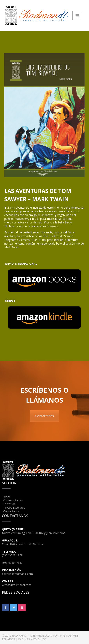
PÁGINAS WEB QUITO (32, 639)
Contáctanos (45, 416)
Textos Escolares (14, 508)
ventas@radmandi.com (16, 585)
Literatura (9, 504)
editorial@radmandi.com (17, 574)
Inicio (7, 496)
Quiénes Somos (13, 500)
